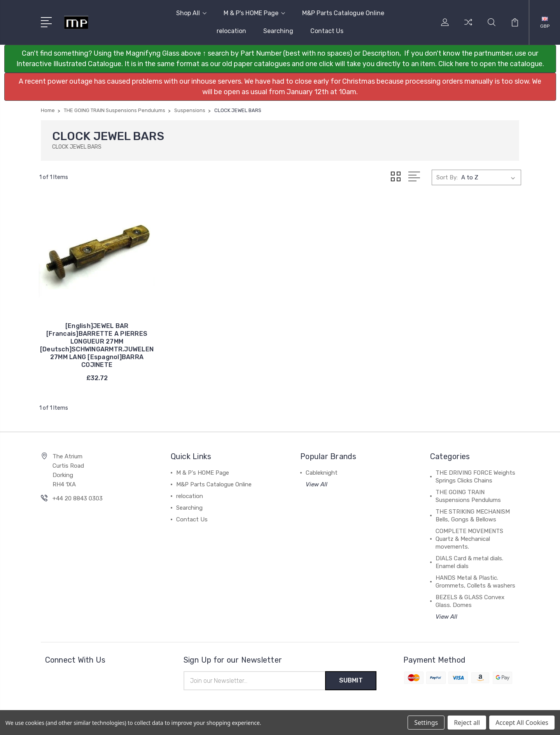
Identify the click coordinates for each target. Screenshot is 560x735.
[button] (280, 59)
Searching (278, 31)
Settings (426, 723)
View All (317, 481)
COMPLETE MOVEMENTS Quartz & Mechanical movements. (469, 535)
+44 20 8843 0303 (78, 495)
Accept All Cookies (522, 723)
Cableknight (322, 469)
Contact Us (327, 31)
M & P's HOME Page (254, 13)
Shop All (191, 13)
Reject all (467, 723)
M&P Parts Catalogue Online (343, 13)
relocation (231, 31)
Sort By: (447, 177)
